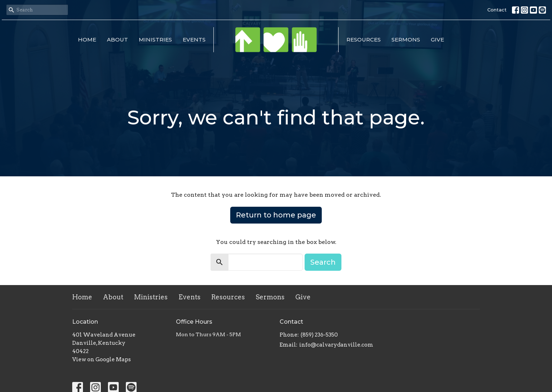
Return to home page (276, 215)
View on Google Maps (102, 359)
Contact (497, 10)
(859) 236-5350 (319, 335)
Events (194, 40)
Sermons (406, 40)
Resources (364, 40)
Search (323, 262)
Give (437, 40)
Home (87, 40)
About (117, 40)
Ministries (155, 40)
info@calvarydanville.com (336, 345)
